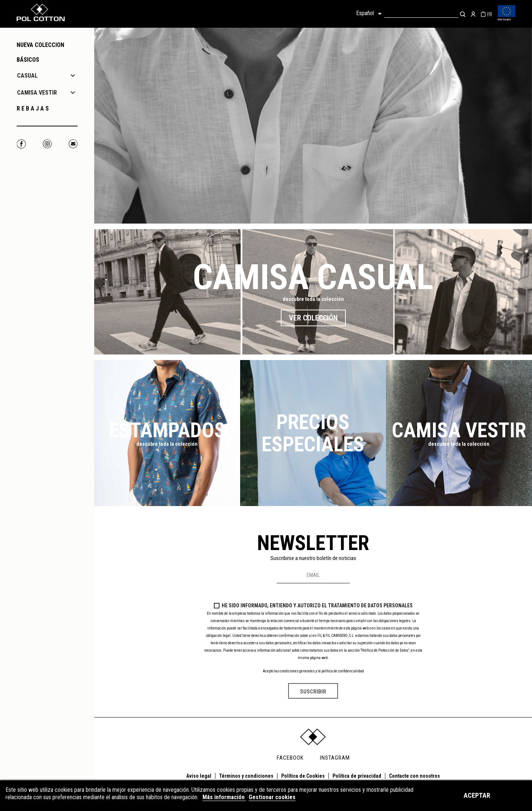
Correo (73, 144)
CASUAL (27, 76)
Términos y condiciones (246, 776)
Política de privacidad (357, 776)
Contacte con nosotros (415, 776)
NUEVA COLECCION (40, 45)
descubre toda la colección (313, 299)
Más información (224, 797)
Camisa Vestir (459, 430)
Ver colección (313, 318)
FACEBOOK (290, 758)
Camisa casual (313, 277)
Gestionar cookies (272, 797)
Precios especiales (313, 433)
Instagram (47, 144)
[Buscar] (421, 14)
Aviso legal (199, 776)
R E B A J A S (33, 108)
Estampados (167, 430)
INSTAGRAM (335, 758)
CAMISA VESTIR (37, 93)
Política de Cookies (303, 776)
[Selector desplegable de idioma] (370, 14)
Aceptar (477, 795)
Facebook (21, 144)
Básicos (28, 60)
